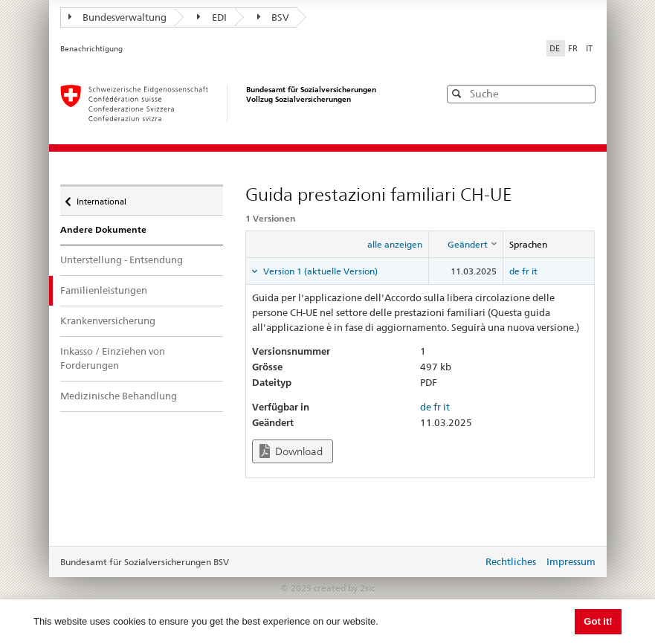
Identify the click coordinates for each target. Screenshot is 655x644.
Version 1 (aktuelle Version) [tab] (319, 271)
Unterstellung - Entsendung (122, 260)
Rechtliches (511, 561)
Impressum (571, 561)
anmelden (460, 563)
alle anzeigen (395, 244)
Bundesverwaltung (118, 17)
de (514, 271)
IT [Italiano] (589, 48)
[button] (583, 93)
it (535, 271)
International (101, 198)
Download (291, 451)
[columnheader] (466, 245)
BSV (274, 17)
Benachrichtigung (91, 49)
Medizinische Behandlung (119, 396)
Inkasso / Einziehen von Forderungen (113, 358)
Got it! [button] (598, 621)
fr (526, 271)
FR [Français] (574, 48)
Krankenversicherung (108, 321)
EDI (212, 17)
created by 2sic (344, 588)
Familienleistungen (114, 290)
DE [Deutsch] (556, 48)
